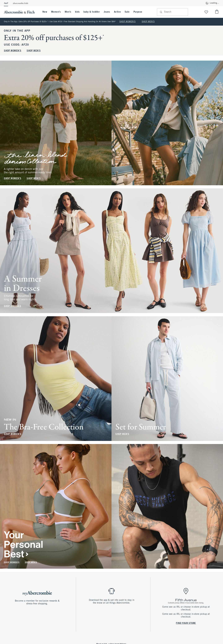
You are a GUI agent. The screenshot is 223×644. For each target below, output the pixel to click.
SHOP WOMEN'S (127, 22)
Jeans (107, 12)
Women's (56, 12)
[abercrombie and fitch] (21, 12)
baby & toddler (92, 12)
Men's (68, 12)
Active (117, 12)
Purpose (138, 12)
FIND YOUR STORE (186, 623)
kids (77, 12)
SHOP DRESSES (12, 306)
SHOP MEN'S (148, 22)
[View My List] (206, 12)
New (45, 12)
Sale (127, 12)
